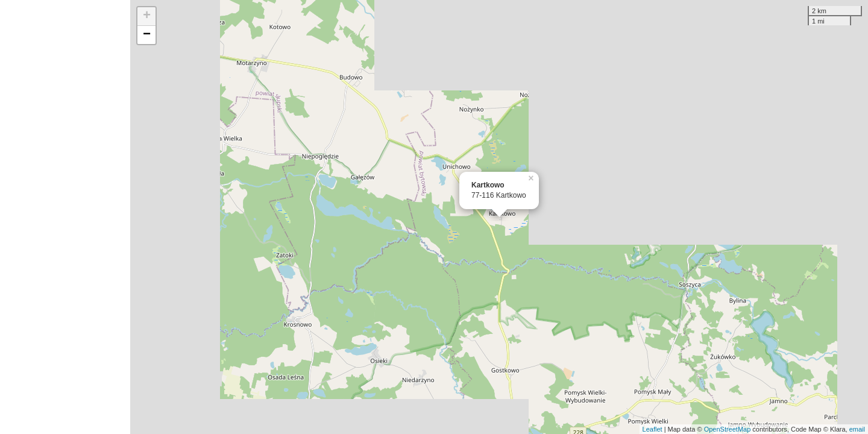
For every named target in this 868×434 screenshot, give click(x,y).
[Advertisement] (65, 217)
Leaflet (653, 429)
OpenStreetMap (728, 429)
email (857, 429)
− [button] (147, 35)
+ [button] (147, 16)
